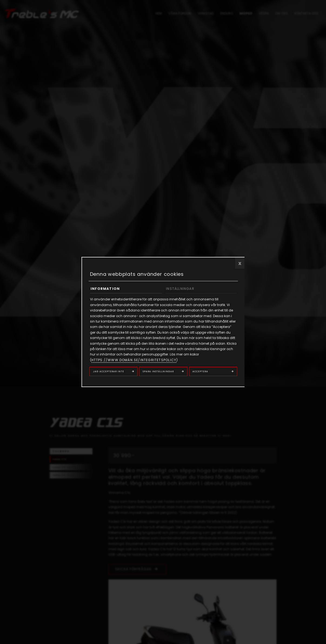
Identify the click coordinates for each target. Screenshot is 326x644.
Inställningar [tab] (180, 289)
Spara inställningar (158, 371)
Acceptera (200, 371)
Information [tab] (105, 289)
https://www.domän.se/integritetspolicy (134, 360)
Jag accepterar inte (109, 371)
